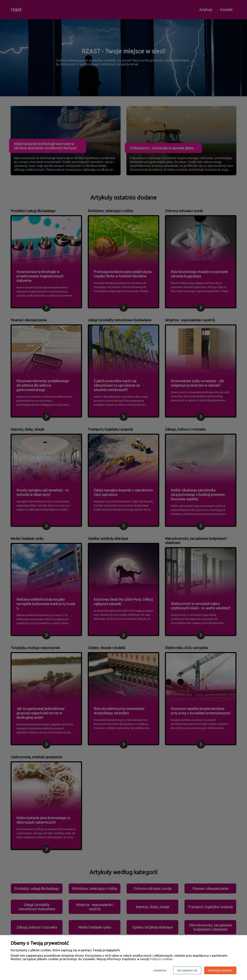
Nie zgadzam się (187, 970)
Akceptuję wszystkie (220, 970)
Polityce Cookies (161, 959)
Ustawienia (160, 970)
